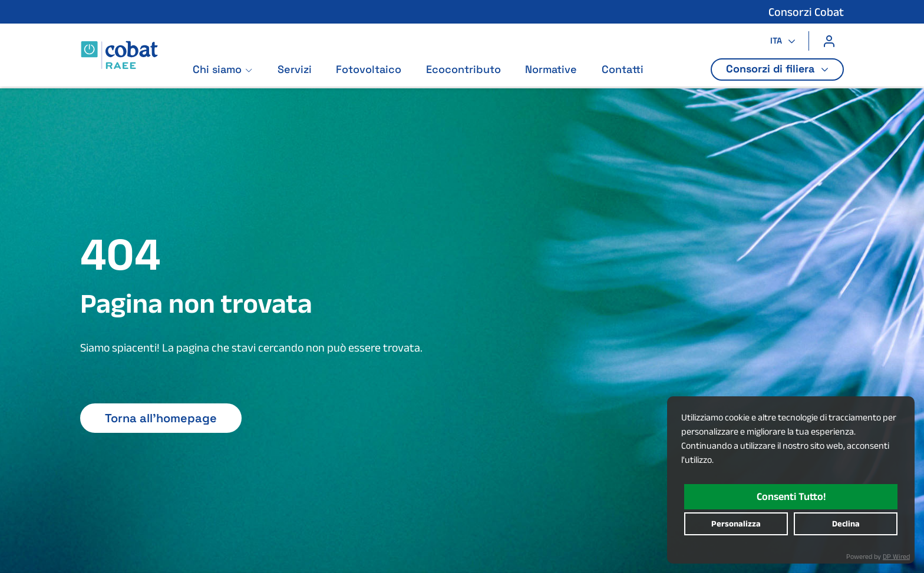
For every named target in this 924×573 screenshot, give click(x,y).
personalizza (736, 524)
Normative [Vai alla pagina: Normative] (552, 70)
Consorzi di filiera (772, 69)
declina (846, 524)
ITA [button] (777, 41)
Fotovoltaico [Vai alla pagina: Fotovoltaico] (369, 70)
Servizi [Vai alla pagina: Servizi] (295, 70)
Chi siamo (217, 70)
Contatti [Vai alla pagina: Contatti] (623, 70)
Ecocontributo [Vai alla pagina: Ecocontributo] (463, 70)
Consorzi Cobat (806, 12)
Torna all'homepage (161, 418)
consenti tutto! (791, 496)
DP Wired (896, 556)
